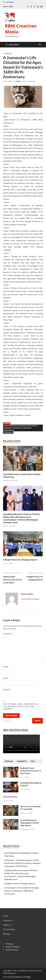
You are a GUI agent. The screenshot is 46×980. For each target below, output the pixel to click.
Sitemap (7, 934)
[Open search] (40, 45)
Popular (9, 761)
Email (6, 678)
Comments (22, 761)
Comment (8, 634)
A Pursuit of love (10, 797)
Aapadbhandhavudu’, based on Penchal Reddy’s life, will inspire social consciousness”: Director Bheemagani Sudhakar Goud (21, 518)
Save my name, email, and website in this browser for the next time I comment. (21, 706)
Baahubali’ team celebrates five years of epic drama (31, 771)
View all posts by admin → (30, 600)
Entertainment (12, 950)
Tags (33, 761)
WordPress (17, 977)
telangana (8, 432)
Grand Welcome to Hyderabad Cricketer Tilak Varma (30, 823)
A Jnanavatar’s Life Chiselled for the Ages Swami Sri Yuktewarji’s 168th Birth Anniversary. (22, 891)
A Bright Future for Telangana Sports (20, 560)
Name (6, 667)
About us (7, 925)
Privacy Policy (9, 929)
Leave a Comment (29, 81)
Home (6, 916)
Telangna (10, 944)
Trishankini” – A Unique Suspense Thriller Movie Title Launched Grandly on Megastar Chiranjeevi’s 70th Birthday (23, 863)
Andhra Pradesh (13, 947)
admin (18, 81)
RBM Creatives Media (21, 29)
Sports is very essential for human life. (30, 808)
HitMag (28, 977)
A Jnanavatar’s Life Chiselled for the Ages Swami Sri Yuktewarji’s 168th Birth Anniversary (20, 428)
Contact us (8, 920)
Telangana (7, 54)
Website (7, 690)
